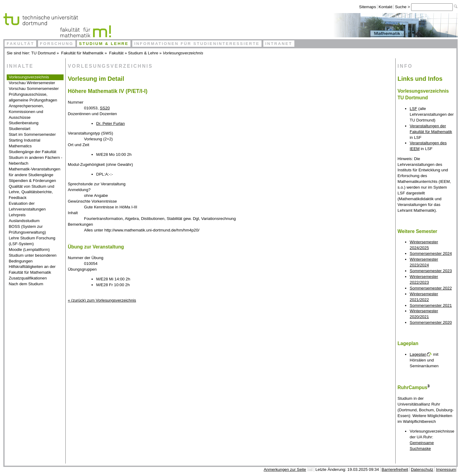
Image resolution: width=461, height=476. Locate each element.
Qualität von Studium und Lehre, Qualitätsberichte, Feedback (32, 192)
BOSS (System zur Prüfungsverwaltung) (27, 229)
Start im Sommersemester (32, 134)
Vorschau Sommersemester (34, 89)
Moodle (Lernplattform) (29, 250)
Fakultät (21, 44)
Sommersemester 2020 (431, 322)
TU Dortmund (43, 53)
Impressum (446, 469)
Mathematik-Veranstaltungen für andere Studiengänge (35, 172)
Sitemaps (368, 7)
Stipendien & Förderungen (33, 181)
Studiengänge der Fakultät (33, 152)
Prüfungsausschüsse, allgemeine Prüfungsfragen (33, 97)
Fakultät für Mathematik (82, 53)
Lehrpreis (17, 215)
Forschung (57, 44)
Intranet (279, 44)
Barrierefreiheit (395, 469)
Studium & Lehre (104, 44)
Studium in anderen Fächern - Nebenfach (36, 160)
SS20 (105, 108)
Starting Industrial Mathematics (25, 143)
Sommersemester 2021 (431, 305)
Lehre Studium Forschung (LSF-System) (32, 241)
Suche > (403, 7)
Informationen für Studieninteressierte (197, 44)
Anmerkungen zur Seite (285, 469)
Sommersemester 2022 (431, 288)
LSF (413, 109)
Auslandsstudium (24, 221)
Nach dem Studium (26, 284)
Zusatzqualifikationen (28, 278)
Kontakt (385, 7)
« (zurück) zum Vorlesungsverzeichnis (102, 300)
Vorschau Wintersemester (32, 83)
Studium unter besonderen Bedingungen (33, 258)
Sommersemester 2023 (431, 271)
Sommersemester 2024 (431, 253)
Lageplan (418, 354)
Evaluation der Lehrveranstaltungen (27, 206)
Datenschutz (422, 469)
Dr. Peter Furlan (110, 123)
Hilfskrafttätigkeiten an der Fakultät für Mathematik (32, 269)
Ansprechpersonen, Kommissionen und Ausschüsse (26, 112)
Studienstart (20, 129)
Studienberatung (24, 123)
